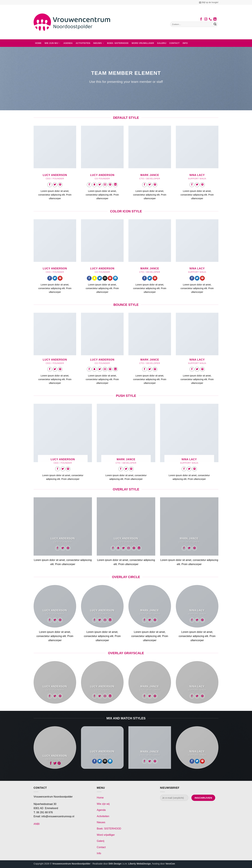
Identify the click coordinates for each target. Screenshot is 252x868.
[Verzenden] (215, 24)
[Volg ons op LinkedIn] (215, 19)
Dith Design (115, 864)
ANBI (37, 824)
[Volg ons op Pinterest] (60, 185)
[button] (209, 2)
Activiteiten (83, 43)
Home (38, 43)
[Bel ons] (210, 19)
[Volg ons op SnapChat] (94, 185)
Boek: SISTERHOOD (118, 43)
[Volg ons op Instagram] (206, 19)
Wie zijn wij (52, 43)
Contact (174, 43)
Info (185, 43)
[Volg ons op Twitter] (55, 185)
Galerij (162, 43)
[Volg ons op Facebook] (201, 19)
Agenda (68, 43)
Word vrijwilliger (143, 43)
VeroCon (170, 864)
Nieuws (99, 43)
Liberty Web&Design (139, 864)
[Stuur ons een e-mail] (105, 185)
